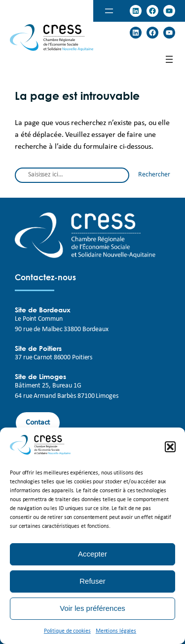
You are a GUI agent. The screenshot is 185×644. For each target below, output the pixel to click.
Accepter (92, 554)
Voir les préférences (92, 608)
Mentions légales (116, 631)
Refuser (92, 581)
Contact (38, 423)
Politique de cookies (67, 631)
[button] (170, 447)
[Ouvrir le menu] (109, 11)
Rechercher (154, 175)
